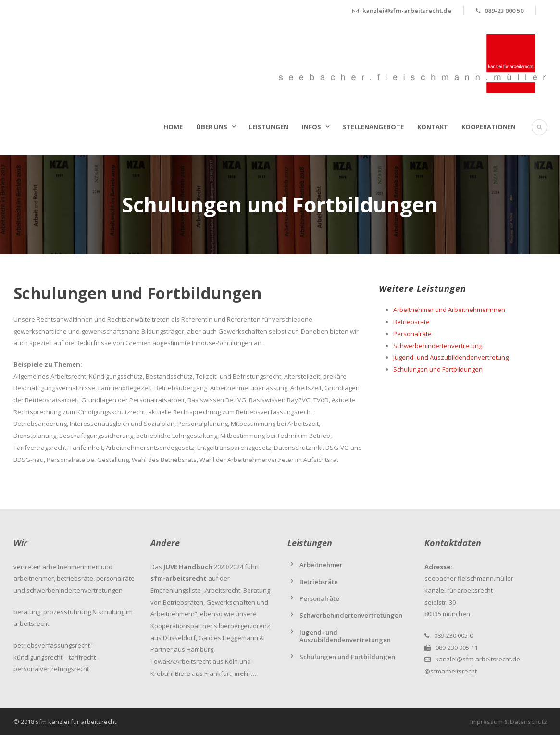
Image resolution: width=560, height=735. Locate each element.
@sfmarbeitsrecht (451, 671)
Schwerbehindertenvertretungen (351, 615)
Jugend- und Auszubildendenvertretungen (345, 636)
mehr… (245, 673)
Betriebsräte (411, 322)
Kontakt (433, 127)
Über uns (212, 127)
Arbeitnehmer (321, 565)
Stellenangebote (373, 127)
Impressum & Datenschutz (509, 722)
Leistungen (269, 127)
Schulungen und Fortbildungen (438, 369)
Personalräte (412, 334)
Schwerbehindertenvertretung (438, 346)
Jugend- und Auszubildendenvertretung (451, 357)
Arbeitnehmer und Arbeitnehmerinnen (449, 310)
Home (173, 127)
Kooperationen (489, 127)
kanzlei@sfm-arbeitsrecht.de (478, 659)
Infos (311, 127)
